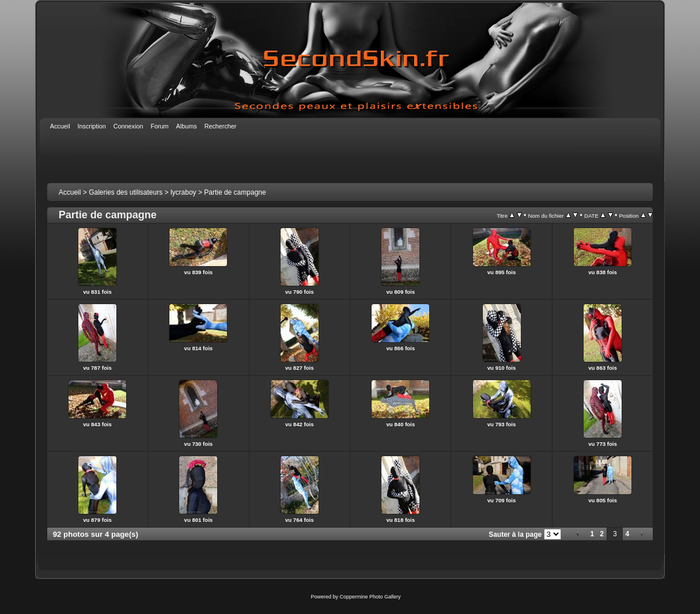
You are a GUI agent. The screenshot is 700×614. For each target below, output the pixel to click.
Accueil (70, 192)
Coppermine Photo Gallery (370, 597)
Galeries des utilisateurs (126, 192)
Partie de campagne (235, 192)
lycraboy (183, 192)
